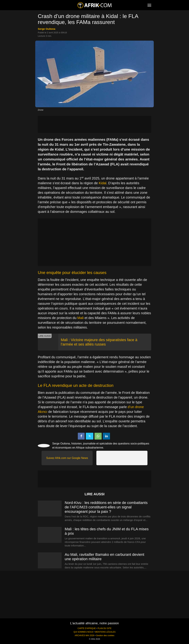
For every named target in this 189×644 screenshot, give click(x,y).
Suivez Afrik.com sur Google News (67, 458)
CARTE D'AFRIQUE (87, 628)
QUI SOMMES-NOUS (83, 632)
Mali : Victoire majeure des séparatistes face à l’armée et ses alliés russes (99, 342)
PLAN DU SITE (104, 628)
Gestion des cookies (105, 636)
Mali (80, 318)
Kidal (103, 183)
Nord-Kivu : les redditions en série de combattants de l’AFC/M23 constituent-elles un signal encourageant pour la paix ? (106, 507)
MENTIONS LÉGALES (105, 632)
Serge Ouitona (47, 29)
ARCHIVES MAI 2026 (85, 636)
